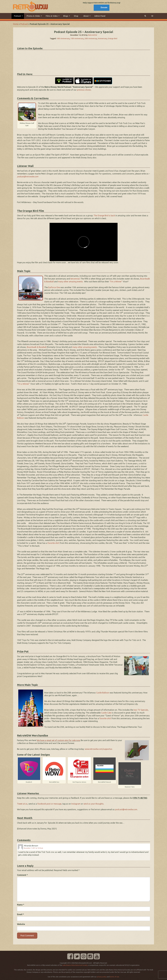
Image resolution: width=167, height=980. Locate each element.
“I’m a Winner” (116, 282)
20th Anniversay (91, 39)
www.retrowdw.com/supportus (99, 749)
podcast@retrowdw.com (126, 809)
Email (20, 914)
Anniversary (102, 39)
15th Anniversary (77, 39)
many (61, 282)
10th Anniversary (63, 39)
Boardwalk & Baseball (37, 347)
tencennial (75, 279)
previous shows (84, 90)
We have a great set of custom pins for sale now (58, 740)
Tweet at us (22, 804)
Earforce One (54, 287)
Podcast (24, 24)
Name (21, 905)
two (135, 710)
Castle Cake (106, 713)
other (66, 282)
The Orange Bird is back (104, 216)
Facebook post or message (49, 804)
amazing (73, 282)
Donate (104, 7)
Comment (22, 875)
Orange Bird (112, 39)
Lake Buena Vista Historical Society (75, 965)
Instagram (76, 804)
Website (21, 924)
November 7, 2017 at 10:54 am (33, 848)
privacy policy (102, 977)
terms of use (115, 977)
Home (16, 24)
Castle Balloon (103, 693)
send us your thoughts (94, 804)
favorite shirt (54, 543)
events (80, 282)
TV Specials (143, 710)
